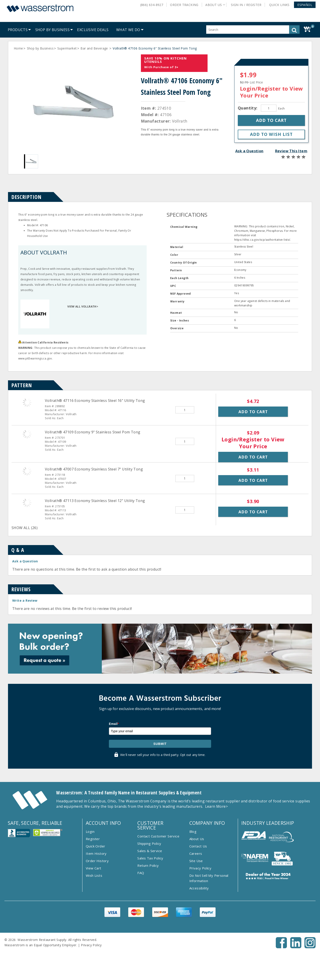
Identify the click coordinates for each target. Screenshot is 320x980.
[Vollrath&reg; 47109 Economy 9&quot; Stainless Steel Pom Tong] (27, 434)
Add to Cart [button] (253, 412)
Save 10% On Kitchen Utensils (165, 60)
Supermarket (67, 48)
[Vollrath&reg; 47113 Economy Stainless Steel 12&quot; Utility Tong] (27, 503)
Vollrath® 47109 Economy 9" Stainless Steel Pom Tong (93, 432)
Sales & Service (150, 851)
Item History (96, 853)
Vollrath (180, 121)
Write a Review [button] (25, 600)
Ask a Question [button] (249, 151)
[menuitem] (18, 30)
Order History (97, 861)
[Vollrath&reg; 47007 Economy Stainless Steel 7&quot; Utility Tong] (27, 471)
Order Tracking (184, 5)
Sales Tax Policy (150, 858)
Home (18, 48)
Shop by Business (40, 48)
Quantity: (248, 108)
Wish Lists (94, 875)
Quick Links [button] (281, 5)
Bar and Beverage (95, 48)
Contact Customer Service (158, 836)
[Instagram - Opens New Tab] (310, 947)
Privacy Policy (200, 868)
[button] (305, 5)
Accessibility (199, 888)
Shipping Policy (149, 843)
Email (114, 724)
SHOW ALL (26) (25, 528)
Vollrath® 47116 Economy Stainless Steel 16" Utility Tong (95, 401)
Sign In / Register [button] (246, 5)
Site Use (196, 861)
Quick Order (95, 846)
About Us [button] (214, 5)
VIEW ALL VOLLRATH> (83, 306)
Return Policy (148, 865)
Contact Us (198, 846)
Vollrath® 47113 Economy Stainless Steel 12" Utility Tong (95, 501)
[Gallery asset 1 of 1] (73, 104)
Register (93, 839)
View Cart (94, 868)
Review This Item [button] (291, 151)
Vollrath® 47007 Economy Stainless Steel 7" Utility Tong (94, 469)
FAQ (141, 873)
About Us (197, 839)
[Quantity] (269, 108)
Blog (193, 831)
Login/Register (260, 88)
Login (90, 831)
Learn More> (216, 806)
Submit (160, 744)
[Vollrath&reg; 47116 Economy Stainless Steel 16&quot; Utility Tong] (27, 403)
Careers (196, 853)
